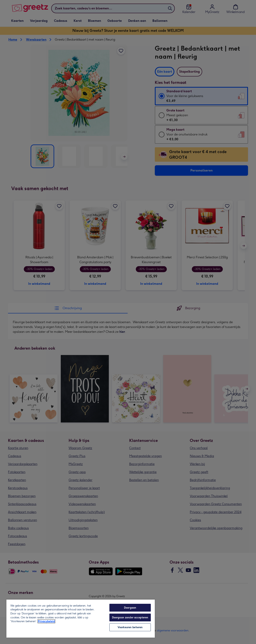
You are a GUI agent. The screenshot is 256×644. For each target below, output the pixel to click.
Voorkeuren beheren (130, 627)
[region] (81, 618)
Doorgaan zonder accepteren (130, 617)
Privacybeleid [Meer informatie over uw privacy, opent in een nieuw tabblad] (46, 621)
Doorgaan (130, 608)
